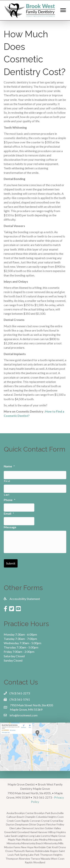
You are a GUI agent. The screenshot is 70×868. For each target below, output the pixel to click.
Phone (10, 500)
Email (9, 513)
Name (9, 466)
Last (7, 495)
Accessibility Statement (25, 599)
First (7, 481)
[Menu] (63, 10)
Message (10, 527)
